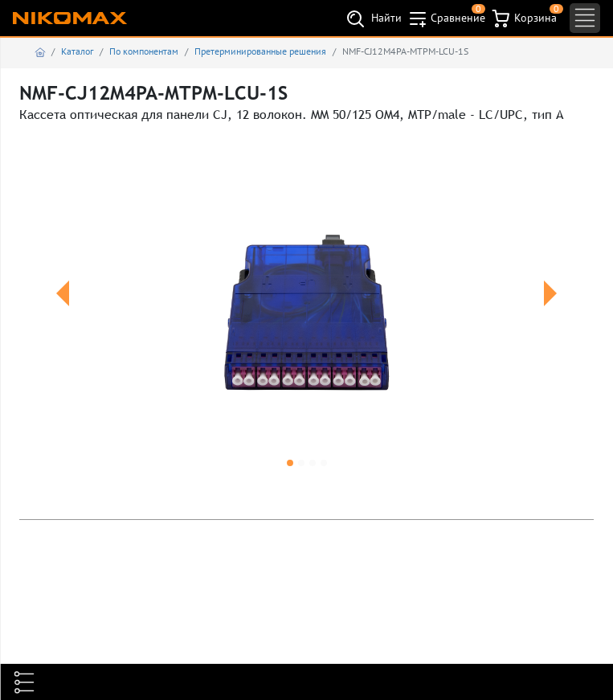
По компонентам (144, 51)
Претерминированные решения (260, 51)
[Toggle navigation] (585, 18)
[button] (62, 313)
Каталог (77, 51)
